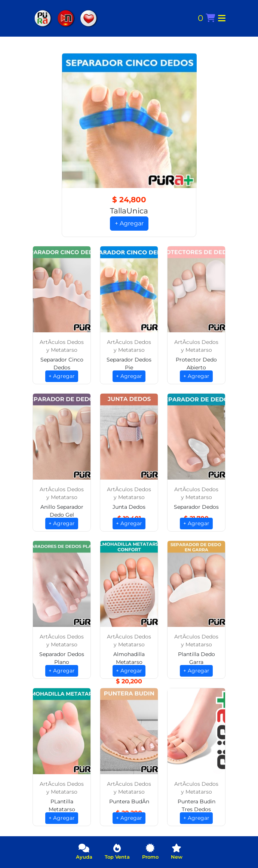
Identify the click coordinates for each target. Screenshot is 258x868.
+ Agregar (129, 223)
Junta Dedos (129, 507)
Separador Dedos (196, 507)
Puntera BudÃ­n (129, 801)
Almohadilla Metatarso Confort (129, 662)
